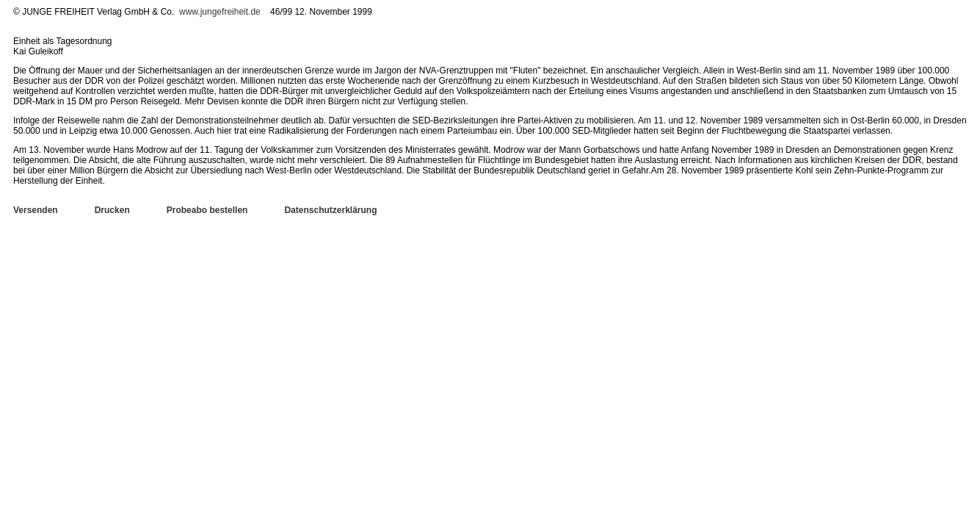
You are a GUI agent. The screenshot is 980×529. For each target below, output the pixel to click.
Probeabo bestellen (207, 210)
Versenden (36, 210)
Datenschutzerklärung (330, 210)
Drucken (112, 210)
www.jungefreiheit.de (220, 12)
